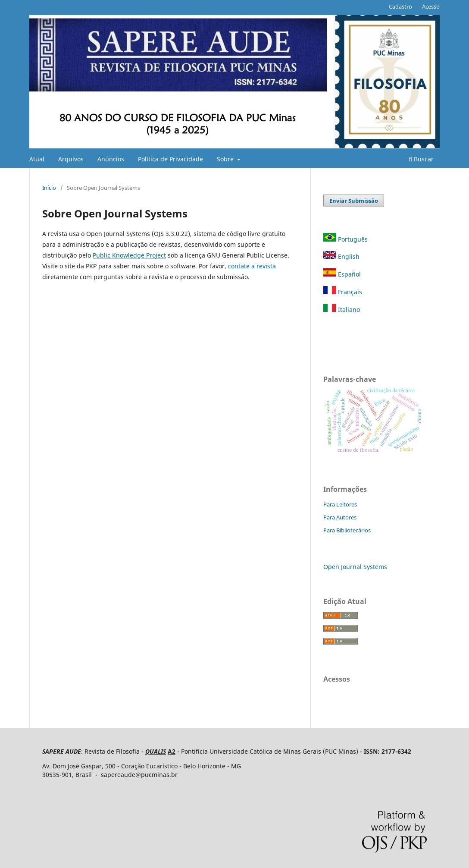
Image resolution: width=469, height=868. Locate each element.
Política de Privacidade (170, 159)
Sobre (226, 159)
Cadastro (400, 6)
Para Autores (340, 517)
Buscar (421, 159)
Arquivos (71, 159)
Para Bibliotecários (347, 530)
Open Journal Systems (355, 567)
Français (343, 292)
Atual (37, 159)
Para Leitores (340, 504)
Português (346, 239)
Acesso (431, 6)
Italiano (342, 310)
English (341, 256)
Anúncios (111, 159)
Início (49, 188)
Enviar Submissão (354, 201)
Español (342, 274)
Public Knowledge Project (129, 255)
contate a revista (252, 266)
